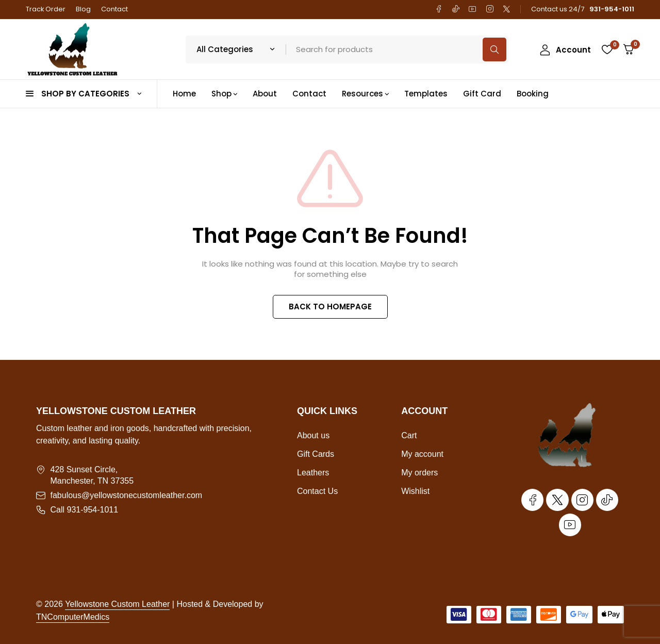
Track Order (46, 9)
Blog (83, 9)
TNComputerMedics (73, 617)
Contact (114, 9)
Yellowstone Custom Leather (117, 604)
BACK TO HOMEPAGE (330, 307)
